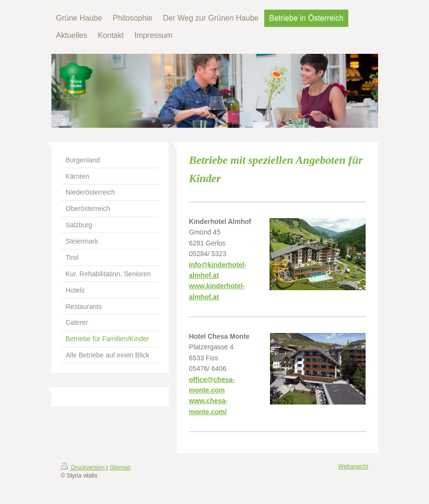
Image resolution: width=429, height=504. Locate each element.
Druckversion (84, 467)
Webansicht (353, 467)
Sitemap (120, 467)
